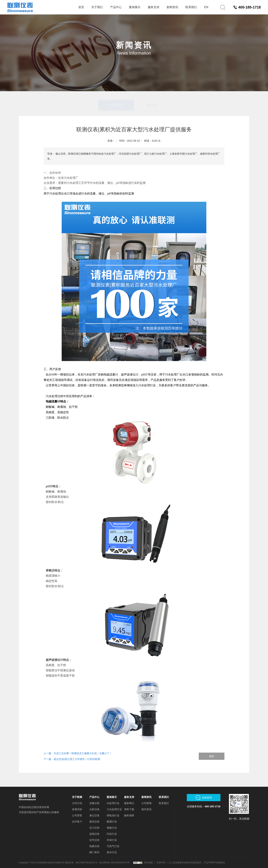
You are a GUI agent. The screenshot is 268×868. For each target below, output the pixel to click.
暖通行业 (112, 822)
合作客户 (77, 822)
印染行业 (112, 834)
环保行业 (112, 840)
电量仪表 (94, 846)
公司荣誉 (77, 815)
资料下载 (129, 809)
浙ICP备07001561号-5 (86, 863)
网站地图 (148, 863)
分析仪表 (94, 809)
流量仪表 (94, 803)
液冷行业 (112, 852)
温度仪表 (94, 834)
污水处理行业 (114, 809)
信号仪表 (94, 840)
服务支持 (129, 797)
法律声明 (161, 863)
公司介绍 (77, 803)
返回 (212, 756)
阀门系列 (94, 852)
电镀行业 (112, 828)
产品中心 (94, 797)
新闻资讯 (146, 797)
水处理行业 (113, 803)
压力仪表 (94, 828)
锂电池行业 (113, 815)
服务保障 (129, 815)
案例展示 (112, 797)
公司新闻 (116, 97)
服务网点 (129, 803)
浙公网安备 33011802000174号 (114, 863)
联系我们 (164, 797)
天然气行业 (113, 846)
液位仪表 (94, 815)
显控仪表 (94, 822)
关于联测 (77, 797)
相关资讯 (152, 97)
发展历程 (77, 809)
